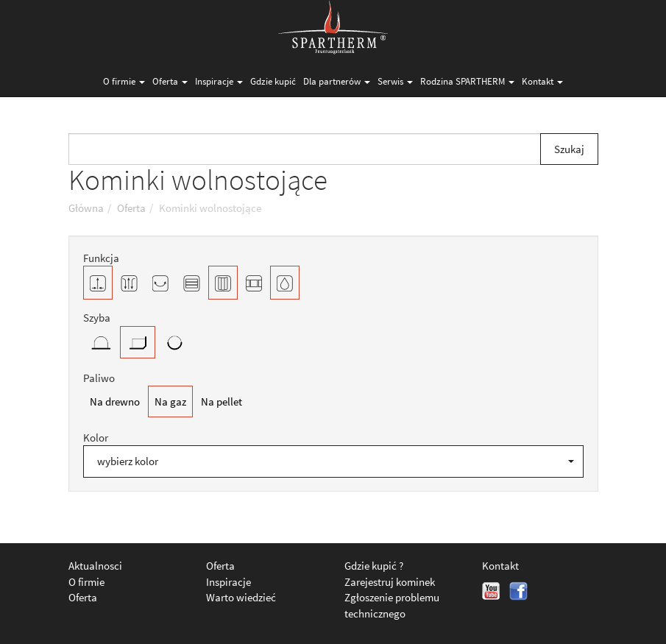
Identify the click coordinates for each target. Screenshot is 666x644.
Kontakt (542, 81)
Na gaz (170, 401)
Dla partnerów (337, 81)
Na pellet (222, 401)
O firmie (124, 81)
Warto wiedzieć (241, 597)
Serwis (395, 81)
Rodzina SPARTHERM (467, 81)
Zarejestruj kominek (390, 582)
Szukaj (569, 149)
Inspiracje (219, 81)
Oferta (170, 81)
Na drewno (115, 401)
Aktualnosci (95, 566)
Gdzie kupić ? (374, 566)
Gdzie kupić (273, 81)
